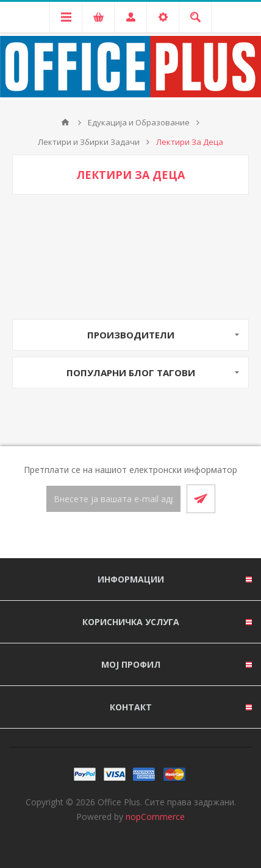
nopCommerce (155, 817)
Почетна (65, 122)
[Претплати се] (113, 499)
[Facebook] (116, 536)
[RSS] (145, 536)
